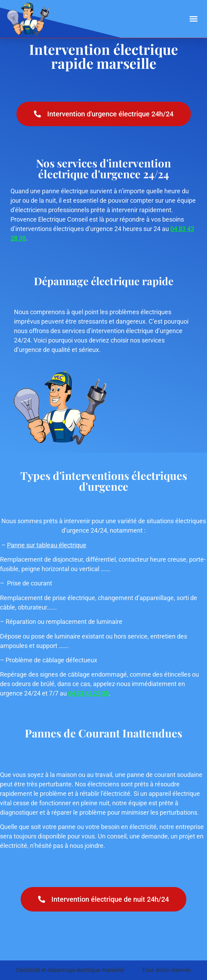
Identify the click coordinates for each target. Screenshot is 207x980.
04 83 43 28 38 (88, 693)
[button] (194, 19)
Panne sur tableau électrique (47, 545)
